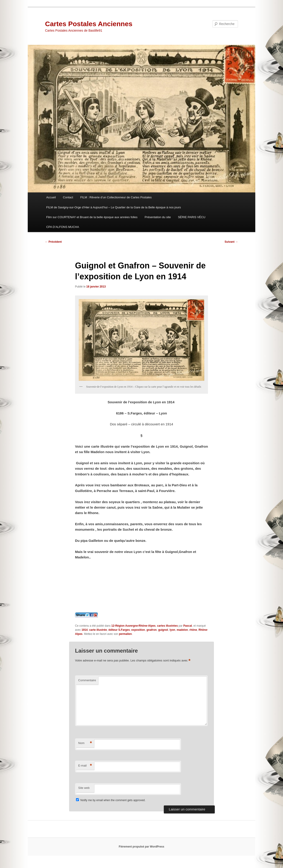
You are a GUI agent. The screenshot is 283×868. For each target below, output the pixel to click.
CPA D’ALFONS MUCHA (63, 227)
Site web (84, 788)
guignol (163, 630)
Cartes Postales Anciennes (89, 24)
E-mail (85, 766)
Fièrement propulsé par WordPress (141, 847)
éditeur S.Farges (119, 630)
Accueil (51, 197)
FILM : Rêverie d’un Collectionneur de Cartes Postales (116, 197)
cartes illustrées (167, 626)
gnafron (152, 630)
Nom (85, 743)
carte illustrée (98, 630)
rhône (193, 630)
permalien (125, 634)
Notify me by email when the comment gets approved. (111, 800)
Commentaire (87, 680)
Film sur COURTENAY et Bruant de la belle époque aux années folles (92, 217)
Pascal (188, 626)
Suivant (231, 242)
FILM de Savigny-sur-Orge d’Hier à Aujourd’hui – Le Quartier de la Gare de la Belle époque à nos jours (114, 207)
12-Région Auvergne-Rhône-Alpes (133, 626)
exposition (138, 630)
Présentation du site (158, 217)
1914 (85, 630)
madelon (182, 630)
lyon (172, 630)
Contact (68, 197)
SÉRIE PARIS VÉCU (192, 217)
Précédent (53, 242)
